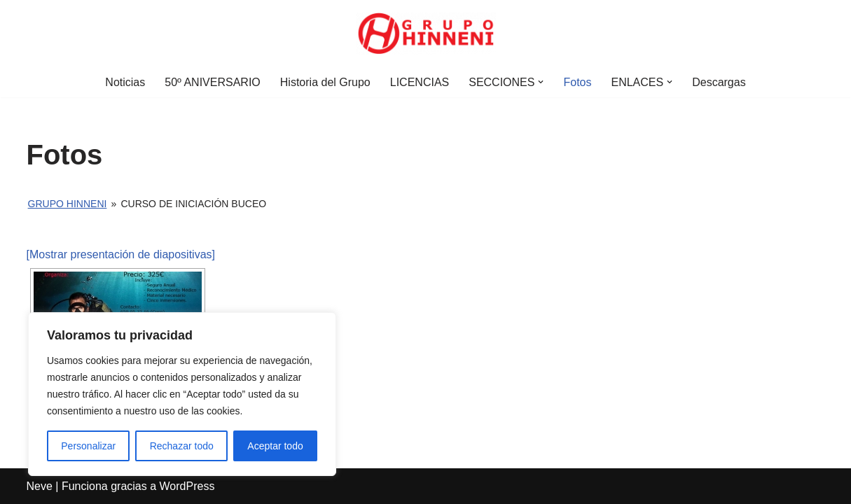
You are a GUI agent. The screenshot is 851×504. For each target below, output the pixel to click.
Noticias (125, 82)
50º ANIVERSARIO (213, 82)
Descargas (719, 82)
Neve (40, 486)
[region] (182, 394)
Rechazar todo (182, 446)
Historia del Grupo (325, 82)
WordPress (187, 486)
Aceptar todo (275, 446)
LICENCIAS (420, 82)
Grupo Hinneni (68, 204)
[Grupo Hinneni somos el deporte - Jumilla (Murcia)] (426, 34)
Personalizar (88, 446)
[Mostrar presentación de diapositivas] (121, 254)
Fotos (577, 82)
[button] (541, 82)
